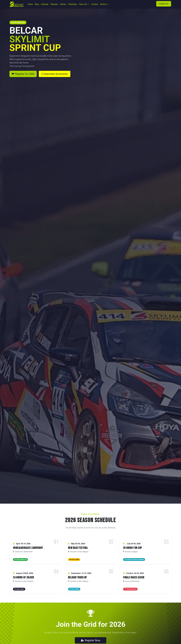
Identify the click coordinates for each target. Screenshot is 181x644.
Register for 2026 (23, 74)
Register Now (91, 640)
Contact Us (164, 4)
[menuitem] (30, 4)
